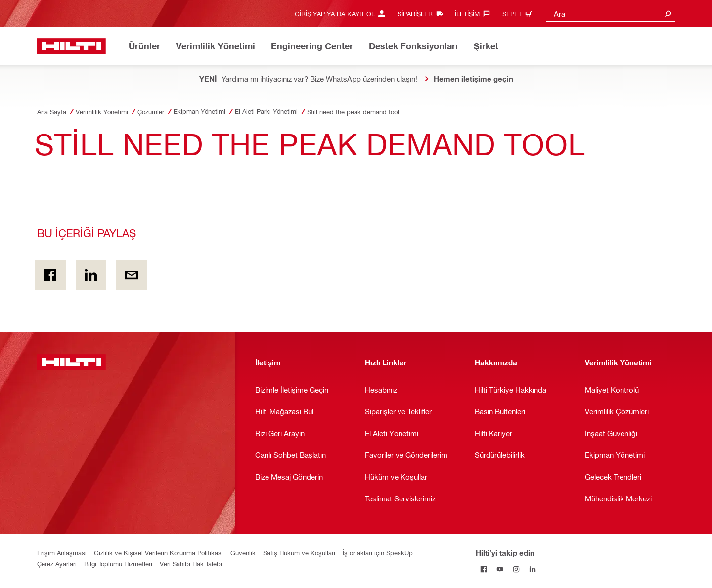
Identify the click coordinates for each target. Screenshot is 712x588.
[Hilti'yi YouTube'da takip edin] (500, 569)
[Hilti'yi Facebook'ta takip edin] (484, 569)
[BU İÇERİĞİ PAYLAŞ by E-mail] (132, 275)
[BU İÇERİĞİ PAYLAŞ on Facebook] (50, 275)
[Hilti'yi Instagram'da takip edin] (516, 569)
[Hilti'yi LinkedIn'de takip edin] (533, 569)
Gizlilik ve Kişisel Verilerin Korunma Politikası (158, 553)
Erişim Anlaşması (62, 553)
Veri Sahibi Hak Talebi (191, 564)
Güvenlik (243, 553)
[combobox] (611, 14)
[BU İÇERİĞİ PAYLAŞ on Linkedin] (91, 275)
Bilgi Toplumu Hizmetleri (118, 564)
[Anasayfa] (71, 46)
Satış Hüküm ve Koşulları (299, 553)
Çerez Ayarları (57, 564)
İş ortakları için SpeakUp (378, 553)
